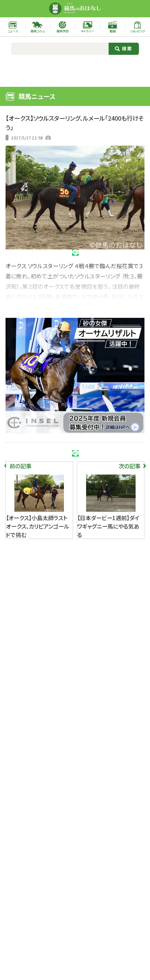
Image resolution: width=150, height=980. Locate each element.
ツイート (24, 258)
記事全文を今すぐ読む (75, 327)
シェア (58, 258)
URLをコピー (127, 258)
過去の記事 (18, 138)
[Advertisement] (75, 70)
